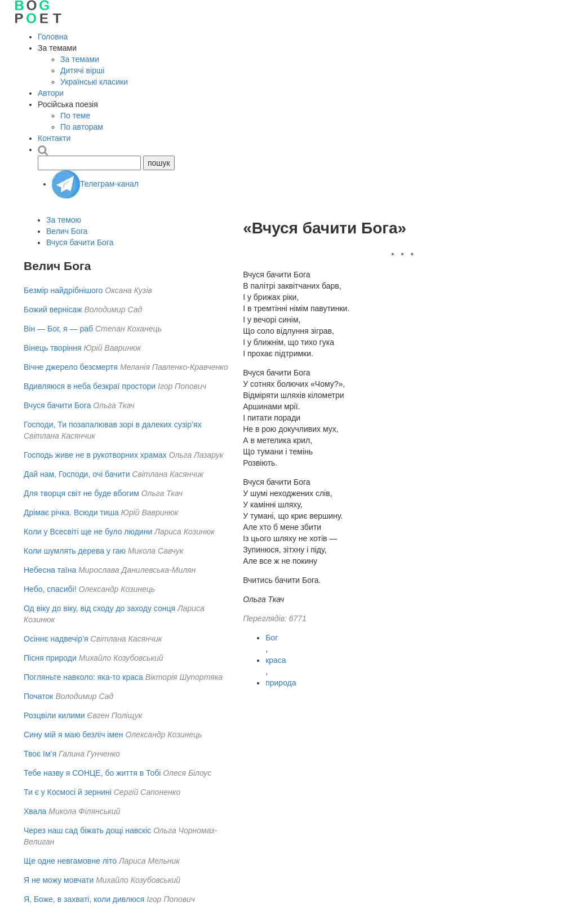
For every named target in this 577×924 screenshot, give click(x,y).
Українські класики (94, 82)
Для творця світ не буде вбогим (81, 493)
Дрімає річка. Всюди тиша (71, 512)
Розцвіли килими (54, 715)
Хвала (35, 811)
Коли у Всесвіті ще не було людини (88, 532)
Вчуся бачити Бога (80, 242)
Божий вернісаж (53, 310)
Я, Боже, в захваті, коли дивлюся (84, 899)
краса (276, 660)
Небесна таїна (50, 570)
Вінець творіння (53, 348)
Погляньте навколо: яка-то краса (83, 677)
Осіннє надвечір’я (56, 639)
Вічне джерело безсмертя (71, 367)
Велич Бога (67, 231)
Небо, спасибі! (50, 589)
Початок (38, 696)
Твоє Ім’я (40, 754)
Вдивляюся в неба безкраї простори (90, 386)
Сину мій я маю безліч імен (74, 735)
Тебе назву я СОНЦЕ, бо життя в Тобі (92, 773)
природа (281, 683)
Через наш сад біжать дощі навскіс (87, 830)
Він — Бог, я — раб (58, 329)
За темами (80, 59)
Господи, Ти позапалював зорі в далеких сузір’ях (113, 425)
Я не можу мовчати (59, 880)
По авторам (82, 127)
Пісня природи (50, 658)
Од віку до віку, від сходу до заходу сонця (99, 608)
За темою (64, 220)
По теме (75, 116)
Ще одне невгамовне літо (70, 861)
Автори (51, 93)
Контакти (54, 138)
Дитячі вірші (82, 70)
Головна (53, 37)
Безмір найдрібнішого (63, 290)
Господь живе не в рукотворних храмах (95, 455)
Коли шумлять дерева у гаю (75, 551)
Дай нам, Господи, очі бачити (77, 474)
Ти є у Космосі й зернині (68, 792)
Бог (272, 638)
